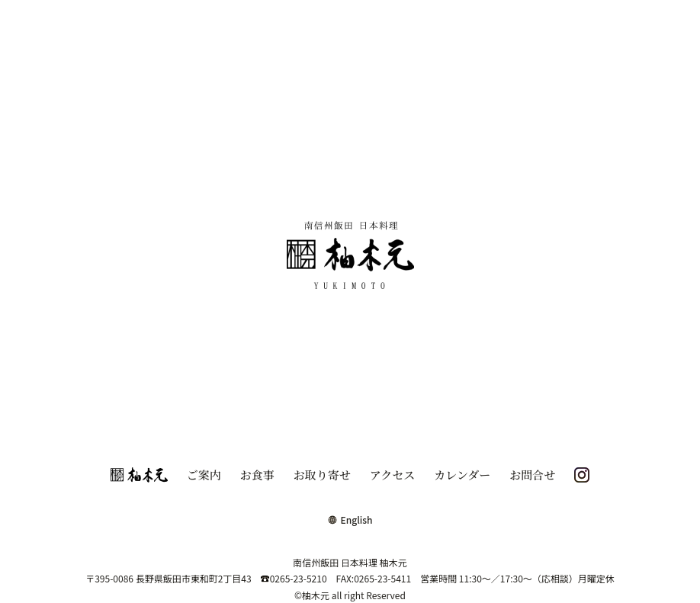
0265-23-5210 (294, 578)
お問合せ (532, 475)
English (350, 520)
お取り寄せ (322, 475)
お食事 (257, 475)
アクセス (393, 475)
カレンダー (462, 475)
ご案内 (204, 475)
